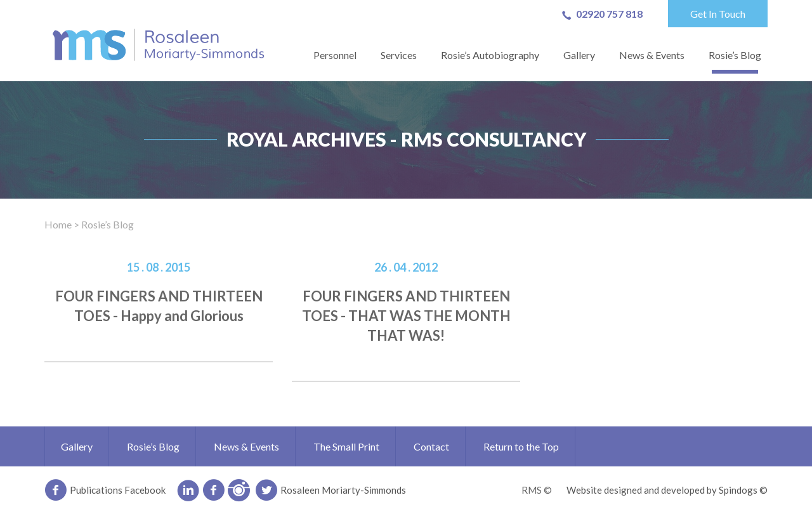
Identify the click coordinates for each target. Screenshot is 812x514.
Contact (431, 446)
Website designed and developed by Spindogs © (667, 490)
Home (58, 224)
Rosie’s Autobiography (490, 55)
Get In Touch (718, 14)
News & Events (652, 55)
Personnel (335, 55)
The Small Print (346, 446)
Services (399, 55)
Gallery (579, 55)
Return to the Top (521, 446)
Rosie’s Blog (735, 55)
